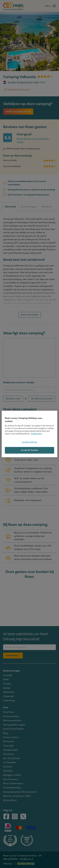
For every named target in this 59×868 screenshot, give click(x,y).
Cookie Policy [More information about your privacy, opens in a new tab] (36, 434)
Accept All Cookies (29, 450)
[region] (29, 434)
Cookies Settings (29, 442)
